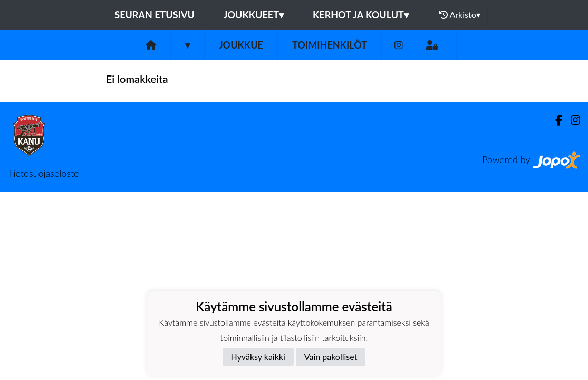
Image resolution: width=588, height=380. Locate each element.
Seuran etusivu (155, 15)
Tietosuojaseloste (43, 173)
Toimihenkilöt (330, 45)
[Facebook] (555, 120)
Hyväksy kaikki (258, 357)
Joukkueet (254, 15)
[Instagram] (399, 45)
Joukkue (241, 45)
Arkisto (460, 15)
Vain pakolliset (331, 357)
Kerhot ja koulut (361, 15)
